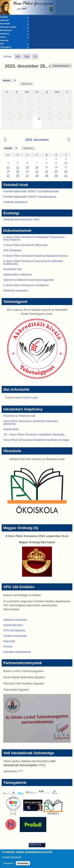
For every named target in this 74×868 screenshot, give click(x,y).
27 (27, 176)
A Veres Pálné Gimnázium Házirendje (25, 245)
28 (37, 176)
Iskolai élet (14, 21)
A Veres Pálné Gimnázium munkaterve (26, 285)
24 (66, 171)
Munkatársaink (14, 31)
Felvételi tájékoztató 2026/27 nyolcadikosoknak (31, 191)
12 (18, 167)
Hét (18, 56)
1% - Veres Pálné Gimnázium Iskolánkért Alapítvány (34, 435)
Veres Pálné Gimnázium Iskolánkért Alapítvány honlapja (36, 440)
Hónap (8, 56)
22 (47, 171)
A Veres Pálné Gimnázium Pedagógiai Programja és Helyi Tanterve (34, 238)
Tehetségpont (14, 47)
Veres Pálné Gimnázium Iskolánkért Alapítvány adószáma (31, 422)
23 (56, 171)
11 (8, 167)
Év (35, 56)
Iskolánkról (14, 34)
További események (15, 636)
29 (47, 176)
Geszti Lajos (31, 398)
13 (27, 167)
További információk (12, 859)
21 (37, 171)
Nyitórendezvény (13, 625)
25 (8, 176)
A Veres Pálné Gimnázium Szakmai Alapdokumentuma (36, 256)
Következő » (65, 66)
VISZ (14, 44)
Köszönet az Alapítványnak (19, 416)
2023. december (37, 140)
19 (18, 171)
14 (37, 167)
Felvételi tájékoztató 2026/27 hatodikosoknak (30, 197)
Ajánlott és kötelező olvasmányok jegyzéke (29, 280)
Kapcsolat (4, 40)
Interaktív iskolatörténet (17, 652)
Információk (14, 24)
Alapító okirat (11, 429)
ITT (20, 771)
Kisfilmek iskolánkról (15, 202)
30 (56, 176)
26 (18, 176)
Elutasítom (23, 865)
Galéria (14, 37)
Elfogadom (8, 865)
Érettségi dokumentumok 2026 (21, 219)
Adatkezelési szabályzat (18, 275)
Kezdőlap (14, 17)
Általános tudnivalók (15, 620)
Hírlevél (8, 647)
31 (66, 176)
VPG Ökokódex (12, 250)
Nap (27, 56)
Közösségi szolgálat (14, 27)
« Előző (55, 66)
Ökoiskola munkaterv (16, 291)
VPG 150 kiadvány (14, 630)
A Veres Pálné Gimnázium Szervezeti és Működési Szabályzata (33, 262)
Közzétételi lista (13, 269)
